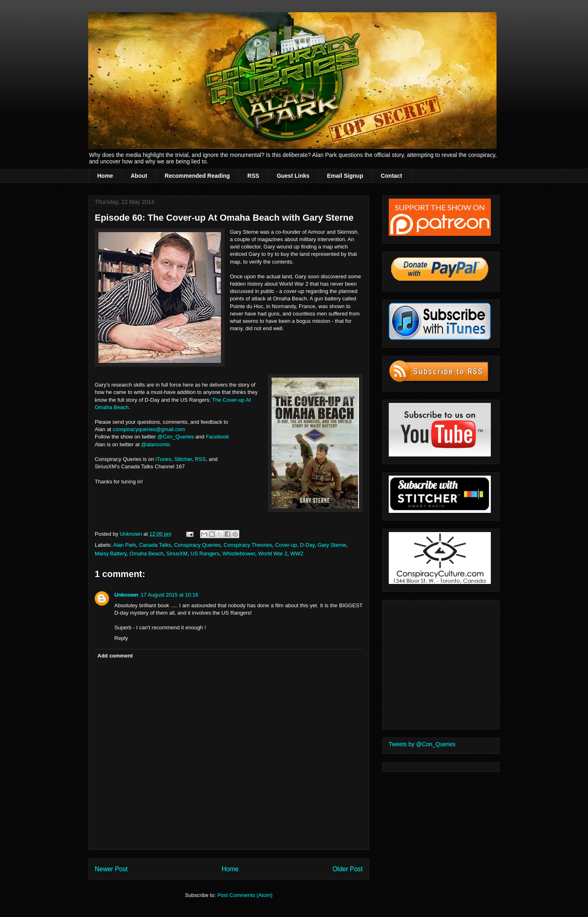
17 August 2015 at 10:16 (170, 595)
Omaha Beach (146, 554)
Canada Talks (155, 545)
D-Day (307, 545)
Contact (391, 176)
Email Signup (345, 176)
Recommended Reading (197, 176)
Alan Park (125, 545)
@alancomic (156, 444)
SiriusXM (177, 554)
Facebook (218, 437)
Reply (121, 638)
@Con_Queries (176, 437)
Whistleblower (239, 554)
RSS (253, 176)
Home (105, 176)
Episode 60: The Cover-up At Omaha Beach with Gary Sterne (224, 218)
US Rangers (205, 554)
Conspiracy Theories (248, 545)
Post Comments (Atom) (245, 895)
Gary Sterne (332, 545)
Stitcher (183, 459)
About (139, 176)
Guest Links (293, 176)
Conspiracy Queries (197, 545)
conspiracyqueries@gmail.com (149, 429)
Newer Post (111, 869)
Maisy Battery (111, 554)
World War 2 (273, 554)
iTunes (164, 459)
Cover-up (286, 545)
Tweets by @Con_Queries (422, 744)
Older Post (347, 869)
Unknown (126, 595)
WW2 (297, 554)
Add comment (115, 656)
